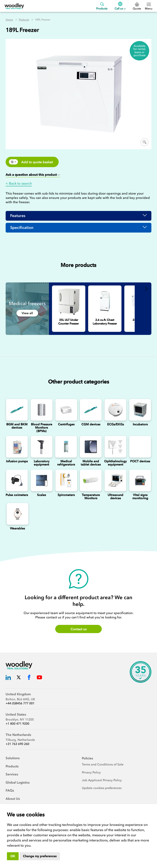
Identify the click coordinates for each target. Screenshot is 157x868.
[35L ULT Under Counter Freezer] (69, 301)
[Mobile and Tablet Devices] (91, 447)
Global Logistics (18, 782)
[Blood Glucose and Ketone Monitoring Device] (17, 410)
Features (18, 216)
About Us (13, 799)
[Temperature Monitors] (91, 480)
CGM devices (91, 424)
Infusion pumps (17, 461)
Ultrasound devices (115, 497)
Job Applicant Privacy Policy (102, 780)
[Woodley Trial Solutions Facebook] (29, 678)
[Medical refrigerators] (66, 447)
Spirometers (66, 495)
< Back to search (19, 183)
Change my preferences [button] (40, 856)
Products (102, 6)
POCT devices (140, 461)
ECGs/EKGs (116, 424)
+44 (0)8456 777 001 (20, 703)
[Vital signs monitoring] (140, 480)
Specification (22, 228)
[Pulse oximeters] (17, 480)
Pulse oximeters (17, 495)
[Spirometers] (66, 480)
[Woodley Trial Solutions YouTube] (39, 678)
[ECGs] (115, 410)
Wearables (17, 528)
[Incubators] (140, 410)
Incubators (140, 424)
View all (27, 313)
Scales (41, 495)
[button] (33, 175)
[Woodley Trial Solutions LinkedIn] (8, 678)
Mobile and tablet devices (91, 463)
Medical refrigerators (66, 463)
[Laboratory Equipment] (42, 447)
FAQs (10, 790)
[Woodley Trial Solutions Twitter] (19, 678)
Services (12, 774)
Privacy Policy (91, 772)
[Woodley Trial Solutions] (14, 6)
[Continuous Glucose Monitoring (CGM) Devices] (91, 410)
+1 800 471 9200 (17, 724)
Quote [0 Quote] (137, 6)
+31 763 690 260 (17, 744)
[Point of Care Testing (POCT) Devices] (140, 447)
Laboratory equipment (42, 463)
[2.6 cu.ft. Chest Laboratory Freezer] (105, 301)
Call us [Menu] (120, 6)
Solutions (13, 758)
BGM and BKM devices (17, 426)
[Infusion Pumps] (17, 447)
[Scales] (42, 480)
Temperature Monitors (91, 497)
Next (147, 289)
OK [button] (13, 856)
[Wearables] (18, 514)
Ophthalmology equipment (115, 463)
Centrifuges (66, 424)
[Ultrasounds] (115, 480)
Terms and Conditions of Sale (103, 764)
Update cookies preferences (102, 788)
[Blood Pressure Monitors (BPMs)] (42, 410)
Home (9, 20)
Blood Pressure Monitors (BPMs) (42, 428)
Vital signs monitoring (140, 497)
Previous (139, 289)
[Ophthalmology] (115, 447)
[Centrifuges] (66, 410)
